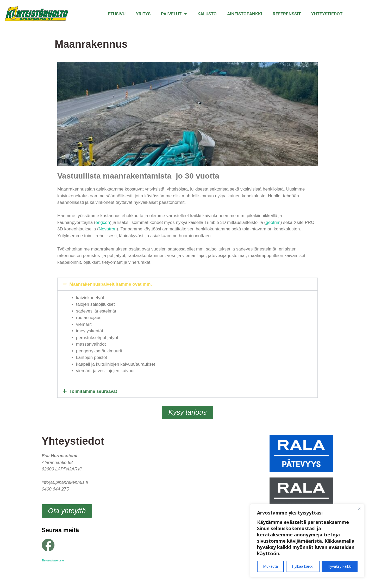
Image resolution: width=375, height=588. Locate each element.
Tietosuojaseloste (53, 560)
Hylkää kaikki (303, 566)
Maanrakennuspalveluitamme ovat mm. (111, 284)
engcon (103, 222)
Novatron (108, 229)
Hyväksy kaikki (340, 566)
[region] (307, 541)
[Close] (359, 509)
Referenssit (287, 14)
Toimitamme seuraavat (93, 391)
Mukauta (270, 566)
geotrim (273, 222)
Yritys (143, 14)
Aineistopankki (245, 14)
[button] (187, 284)
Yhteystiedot (327, 14)
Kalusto (207, 14)
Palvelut (174, 14)
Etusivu (117, 14)
